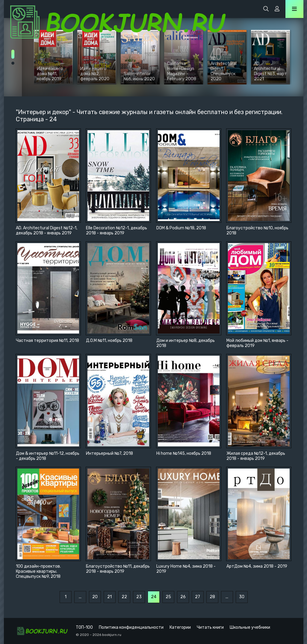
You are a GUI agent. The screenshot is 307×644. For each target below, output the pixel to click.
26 (183, 597)
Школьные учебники (250, 627)
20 (95, 597)
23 (139, 597)
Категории (180, 627)
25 (168, 597)
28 (212, 597)
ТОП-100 (84, 627)
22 (124, 597)
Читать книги (210, 627)
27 (198, 597)
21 (109, 597)
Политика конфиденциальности (131, 627)
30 (242, 597)
